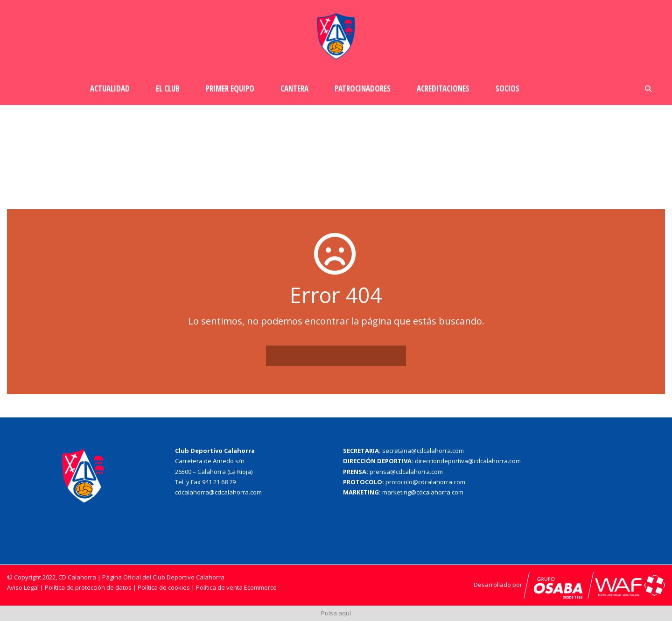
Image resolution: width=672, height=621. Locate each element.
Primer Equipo (230, 88)
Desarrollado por (534, 585)
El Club (168, 88)
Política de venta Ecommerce (236, 587)
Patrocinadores (363, 88)
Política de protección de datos (88, 587)
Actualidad (110, 88)
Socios (507, 88)
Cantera (294, 88)
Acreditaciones (443, 88)
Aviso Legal (23, 587)
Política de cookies (164, 587)
